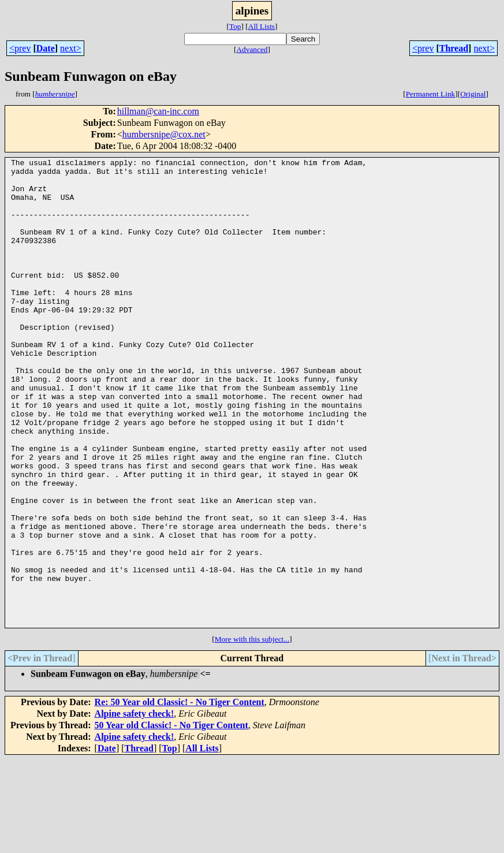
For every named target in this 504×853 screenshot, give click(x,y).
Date (46, 48)
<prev (20, 48)
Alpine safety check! (135, 807)
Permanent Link (431, 94)
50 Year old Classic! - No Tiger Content (171, 819)
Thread (454, 48)
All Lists (262, 26)
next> (71, 48)
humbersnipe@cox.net (164, 134)
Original (473, 94)
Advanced (252, 49)
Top (235, 26)
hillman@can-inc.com (158, 111)
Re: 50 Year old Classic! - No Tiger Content (180, 796)
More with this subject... (252, 733)
